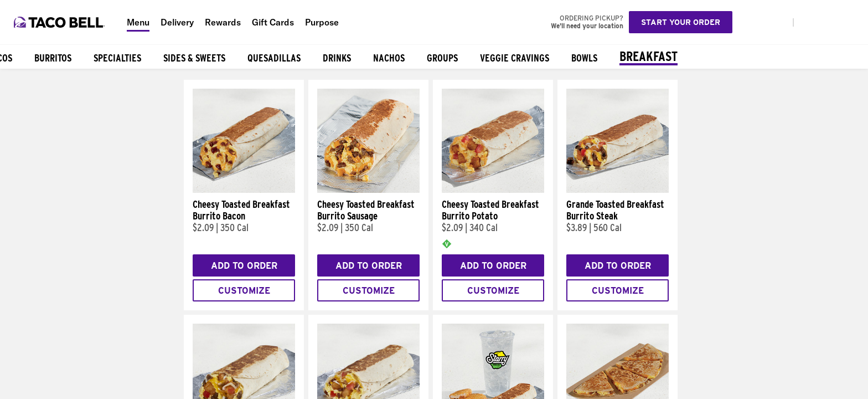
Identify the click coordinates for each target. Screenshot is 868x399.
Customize (244, 291)
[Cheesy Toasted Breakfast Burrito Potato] (493, 190)
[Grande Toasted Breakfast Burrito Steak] (618, 190)
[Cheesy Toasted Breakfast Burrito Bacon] (244, 190)
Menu (138, 22)
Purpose (322, 22)
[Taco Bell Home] (60, 22)
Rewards (223, 22)
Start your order (681, 22)
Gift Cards (273, 22)
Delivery (177, 22)
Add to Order (244, 266)
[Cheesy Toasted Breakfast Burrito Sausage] (368, 190)
